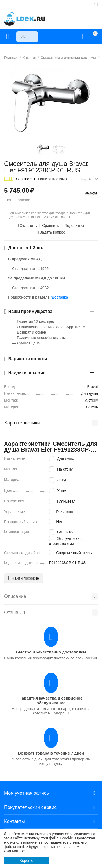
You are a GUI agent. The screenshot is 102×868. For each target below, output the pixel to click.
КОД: (84, 179)
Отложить (27, 226)
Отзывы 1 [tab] (51, 613)
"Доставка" (60, 297)
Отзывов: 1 (26, 179)
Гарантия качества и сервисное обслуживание (51, 700)
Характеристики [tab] (51, 423)
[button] (74, 226)
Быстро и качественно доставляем (51, 652)
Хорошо (27, 860)
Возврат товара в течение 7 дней (51, 753)
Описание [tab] (51, 596)
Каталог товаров (8, 37)
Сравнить (49, 226)
